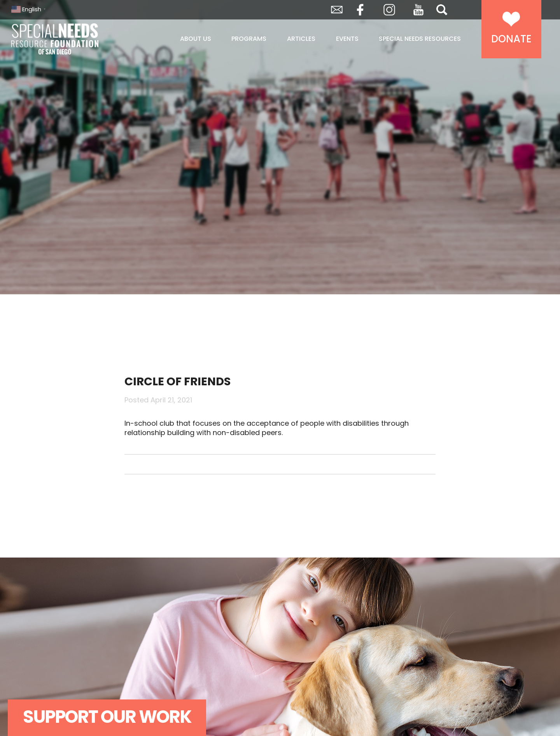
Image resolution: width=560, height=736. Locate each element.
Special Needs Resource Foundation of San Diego (74, 39)
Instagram (389, 10)
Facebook (360, 10)
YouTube (418, 10)
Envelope (337, 10)
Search (442, 10)
